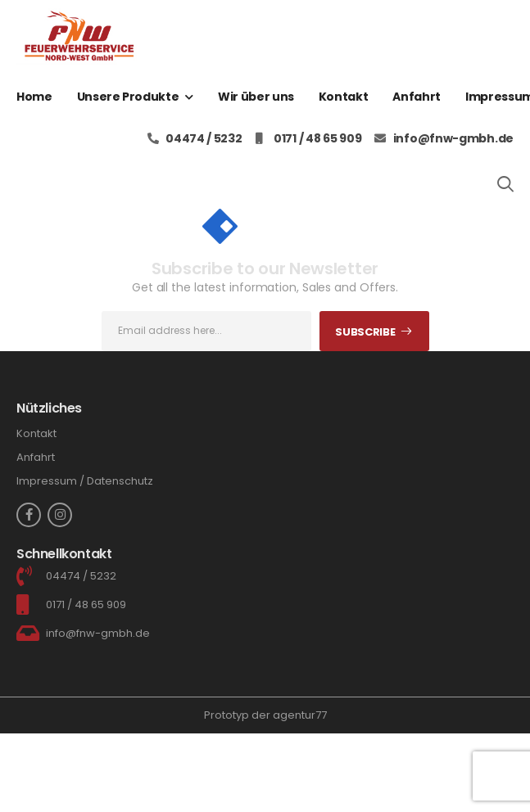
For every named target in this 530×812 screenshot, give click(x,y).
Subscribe (365, 332)
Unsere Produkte (128, 97)
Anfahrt (417, 97)
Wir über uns (256, 97)
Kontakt (344, 97)
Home (34, 97)
